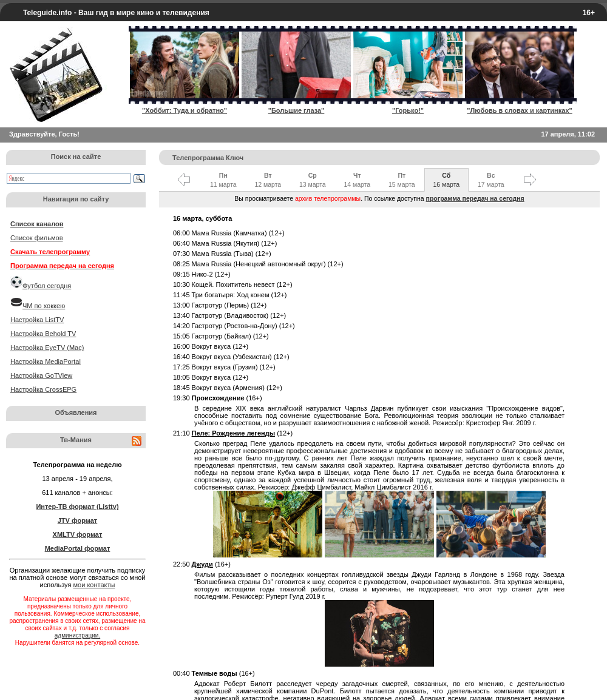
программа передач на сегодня (475, 198)
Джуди (202, 564)
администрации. (77, 635)
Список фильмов (37, 238)
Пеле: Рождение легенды (234, 433)
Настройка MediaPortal (46, 362)
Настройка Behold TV (43, 334)
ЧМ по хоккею (44, 306)
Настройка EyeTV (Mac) (47, 348)
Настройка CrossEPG (43, 389)
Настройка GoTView (41, 375)
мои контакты (94, 585)
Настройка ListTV (37, 320)
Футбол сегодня (47, 286)
